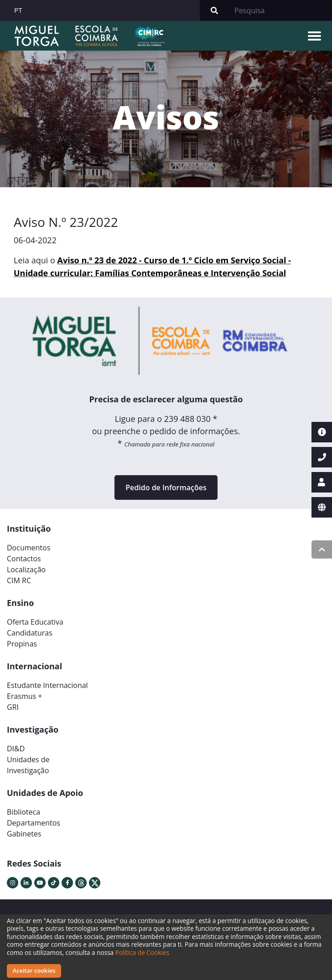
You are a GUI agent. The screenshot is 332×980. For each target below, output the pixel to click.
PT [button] (18, 10)
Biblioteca (23, 812)
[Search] (280, 10)
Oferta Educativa (35, 622)
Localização (26, 570)
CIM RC (19, 580)
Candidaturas (30, 633)
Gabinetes (24, 834)
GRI (13, 707)
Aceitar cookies (34, 970)
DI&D (16, 749)
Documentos (29, 548)
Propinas (22, 644)
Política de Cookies (142, 952)
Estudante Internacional (47, 685)
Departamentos (34, 823)
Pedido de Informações (166, 487)
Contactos (24, 559)
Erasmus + (25, 696)
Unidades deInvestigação (28, 765)
